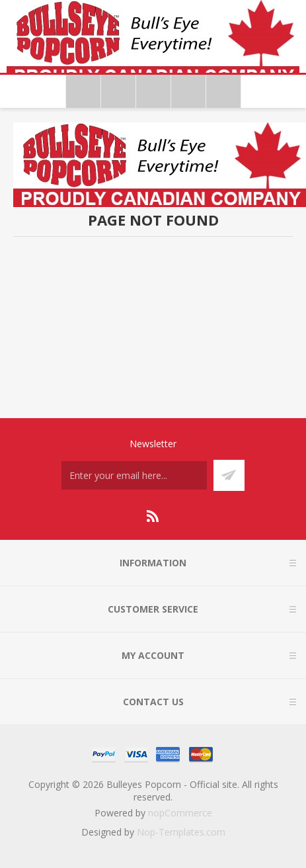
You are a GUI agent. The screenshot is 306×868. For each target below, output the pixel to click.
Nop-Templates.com (181, 832)
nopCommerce (180, 813)
